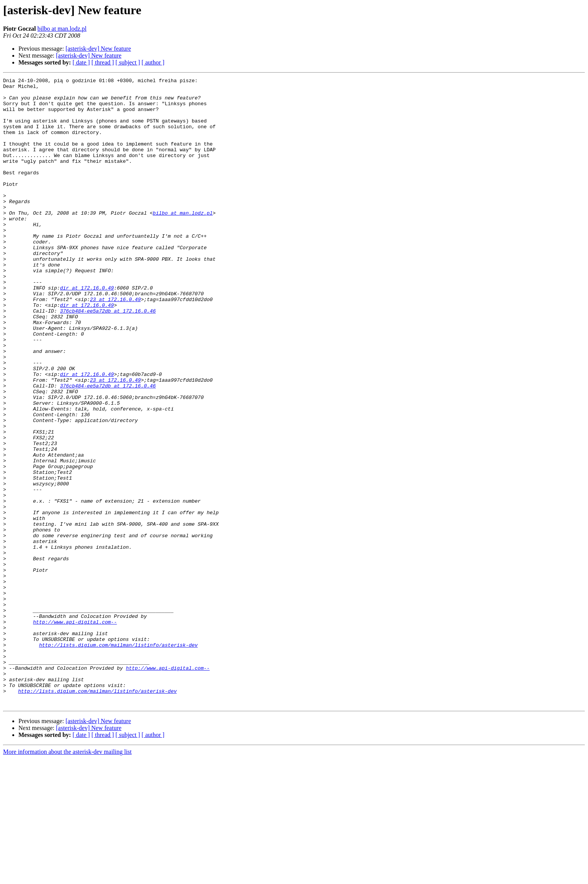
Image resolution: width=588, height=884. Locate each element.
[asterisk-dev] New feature (98, 49)
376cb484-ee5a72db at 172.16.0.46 (108, 358)
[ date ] (81, 62)
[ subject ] (128, 62)
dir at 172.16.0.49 (87, 330)
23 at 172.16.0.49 (115, 344)
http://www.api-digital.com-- (75, 731)
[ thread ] (103, 62)
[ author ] (153, 62)
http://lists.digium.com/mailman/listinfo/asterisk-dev (118, 759)
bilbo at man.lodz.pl (62, 29)
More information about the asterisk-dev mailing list (67, 877)
